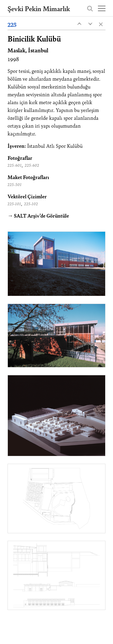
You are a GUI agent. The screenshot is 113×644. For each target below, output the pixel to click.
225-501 (15, 184)
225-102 (31, 204)
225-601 (15, 165)
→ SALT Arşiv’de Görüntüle (38, 215)
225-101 (14, 204)
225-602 (32, 165)
